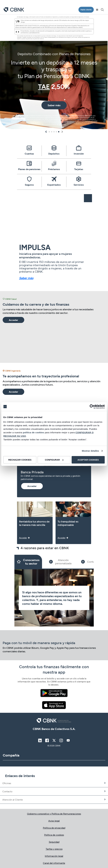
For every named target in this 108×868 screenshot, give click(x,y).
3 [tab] (54, 132)
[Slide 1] (28, 562)
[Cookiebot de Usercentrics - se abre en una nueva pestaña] (92, 407)
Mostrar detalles (90, 451)
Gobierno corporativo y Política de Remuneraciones (54, 814)
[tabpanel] (54, 72)
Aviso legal (54, 821)
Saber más (26, 278)
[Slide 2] (60, 562)
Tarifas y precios (54, 849)
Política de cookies (54, 835)
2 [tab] (52, 132)
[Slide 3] (90, 562)
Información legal (54, 856)
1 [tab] (49, 132)
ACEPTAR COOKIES (88, 460)
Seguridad (54, 842)
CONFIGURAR (54, 460)
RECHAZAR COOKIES (20, 460)
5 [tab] (59, 132)
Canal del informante (54, 863)
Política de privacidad (54, 828)
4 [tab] (56, 132)
